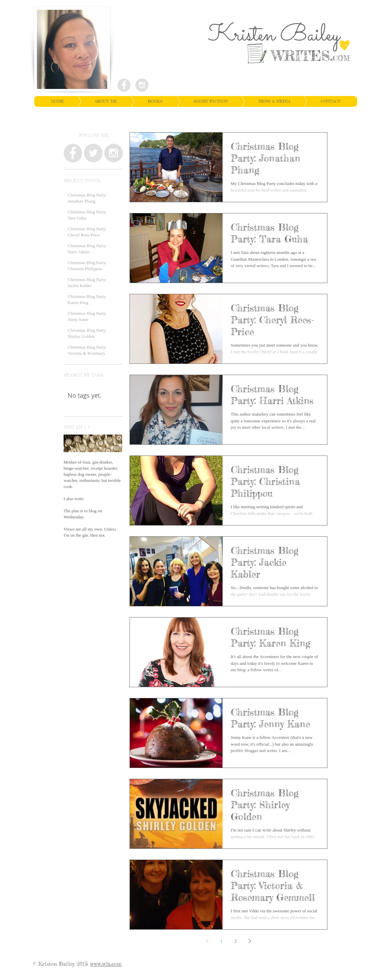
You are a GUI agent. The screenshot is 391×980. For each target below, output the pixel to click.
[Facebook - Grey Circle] (124, 85)
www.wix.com (106, 964)
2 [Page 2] (236, 941)
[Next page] (250, 941)
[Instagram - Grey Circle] (142, 85)
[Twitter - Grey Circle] (93, 153)
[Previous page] (207, 941)
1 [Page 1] (221, 941)
